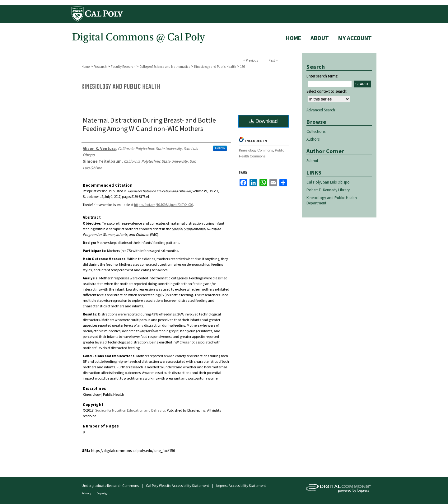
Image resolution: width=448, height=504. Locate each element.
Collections (316, 131)
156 (243, 67)
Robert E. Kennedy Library (328, 190)
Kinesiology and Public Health (215, 67)
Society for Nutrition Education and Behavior (130, 410)
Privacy (87, 493)
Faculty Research (123, 67)
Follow (220, 148)
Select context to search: (327, 91)
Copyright (103, 493)
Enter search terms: (322, 76)
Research (100, 67)
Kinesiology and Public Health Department (332, 200)
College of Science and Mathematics (165, 67)
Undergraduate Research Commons (110, 485)
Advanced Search (321, 110)
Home (86, 67)
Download (264, 121)
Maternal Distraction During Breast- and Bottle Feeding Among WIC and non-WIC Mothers (149, 124)
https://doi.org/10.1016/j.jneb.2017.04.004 (164, 205)
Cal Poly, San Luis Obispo (328, 182)
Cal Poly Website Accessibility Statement (177, 485)
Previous (252, 60)
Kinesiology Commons (256, 150)
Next (272, 60)
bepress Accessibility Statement (241, 485)
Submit (312, 161)
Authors (313, 139)
